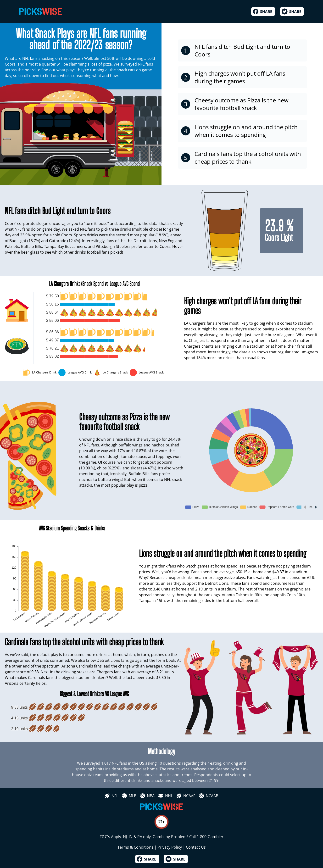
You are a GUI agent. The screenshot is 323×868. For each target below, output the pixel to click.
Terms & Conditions (135, 847)
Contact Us (196, 847)
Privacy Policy (170, 847)
